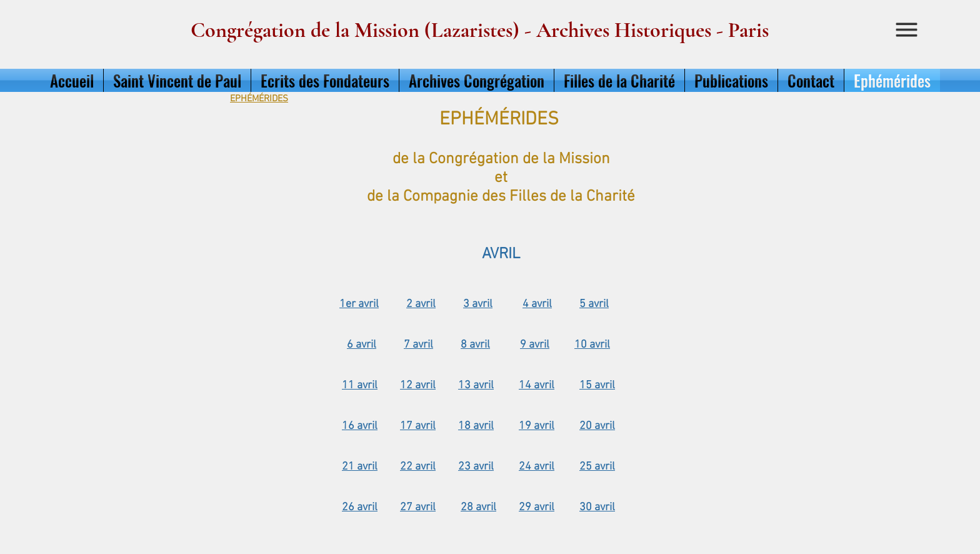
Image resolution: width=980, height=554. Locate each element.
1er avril (359, 304)
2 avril (421, 304)
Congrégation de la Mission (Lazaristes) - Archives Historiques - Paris (480, 30)
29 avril (537, 507)
